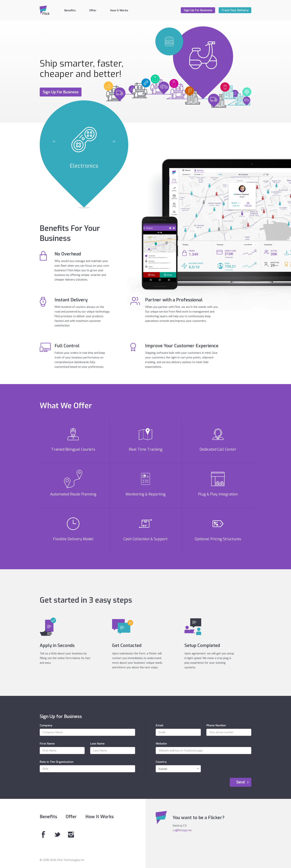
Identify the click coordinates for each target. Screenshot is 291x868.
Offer (93, 10)
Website (161, 744)
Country (161, 762)
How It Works (119, 10)
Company (46, 725)
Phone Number (216, 725)
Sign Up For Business (198, 10)
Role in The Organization (57, 762)
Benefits (70, 10)
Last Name (97, 744)
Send (241, 782)
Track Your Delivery (235, 10)
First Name (47, 744)
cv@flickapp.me (182, 830)
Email (160, 725)
